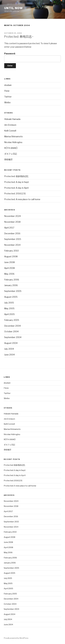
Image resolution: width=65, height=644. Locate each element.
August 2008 (11, 257)
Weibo (7, 102)
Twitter (8, 97)
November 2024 (12, 216)
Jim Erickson (10, 125)
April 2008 (9, 268)
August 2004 (11, 343)
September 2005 (13, 291)
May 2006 (9, 274)
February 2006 (12, 280)
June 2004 (9, 355)
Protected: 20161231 (15, 194)
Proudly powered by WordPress (16, 638)
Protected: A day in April (16, 188)
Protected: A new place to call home (22, 199)
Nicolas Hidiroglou (13, 142)
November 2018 (12, 222)
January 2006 (11, 285)
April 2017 (9, 228)
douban (8, 85)
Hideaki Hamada (12, 119)
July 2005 (9, 303)
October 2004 (11, 332)
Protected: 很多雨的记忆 (16, 176)
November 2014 (12, 245)
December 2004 (12, 326)
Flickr (7, 91)
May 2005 (9, 308)
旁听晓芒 (8, 160)
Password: (32, 57)
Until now (14, 8)
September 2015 (13, 239)
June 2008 (9, 262)
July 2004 (9, 349)
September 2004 (13, 337)
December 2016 (12, 233)
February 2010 (11, 251)
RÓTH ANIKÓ (11, 148)
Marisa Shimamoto (13, 136)
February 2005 (12, 320)
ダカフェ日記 (11, 154)
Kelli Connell (10, 131)
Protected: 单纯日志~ (19, 37)
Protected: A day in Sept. (17, 182)
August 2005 (11, 297)
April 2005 (9, 314)
